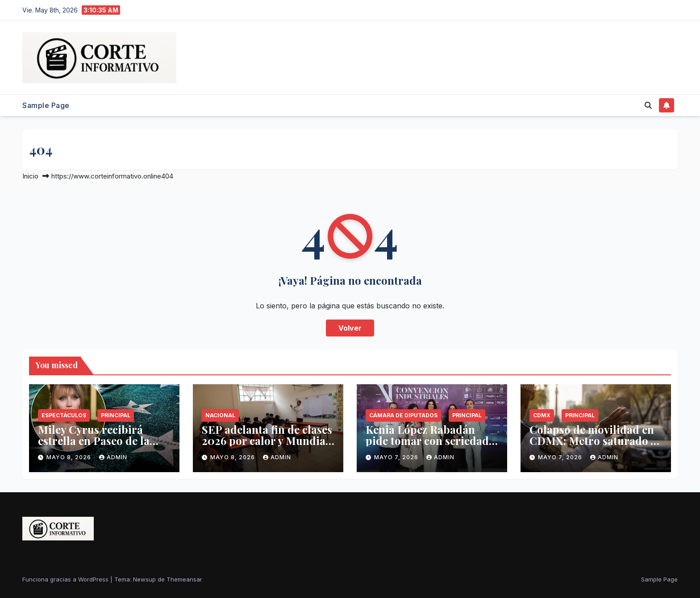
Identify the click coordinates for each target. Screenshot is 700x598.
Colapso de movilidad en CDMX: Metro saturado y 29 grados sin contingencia (593, 446)
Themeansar (184, 579)
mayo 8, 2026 (70, 457)
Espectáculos (64, 415)
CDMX (542, 415)
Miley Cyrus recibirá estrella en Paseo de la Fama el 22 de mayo (94, 440)
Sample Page (46, 105)
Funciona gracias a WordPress (66, 579)
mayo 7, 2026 (397, 457)
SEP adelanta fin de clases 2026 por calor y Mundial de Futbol (267, 440)
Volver (350, 328)
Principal (116, 415)
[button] (648, 105)
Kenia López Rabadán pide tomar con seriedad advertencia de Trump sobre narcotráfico (427, 446)
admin (113, 457)
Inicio (30, 176)
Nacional (220, 415)
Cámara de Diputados (403, 415)
